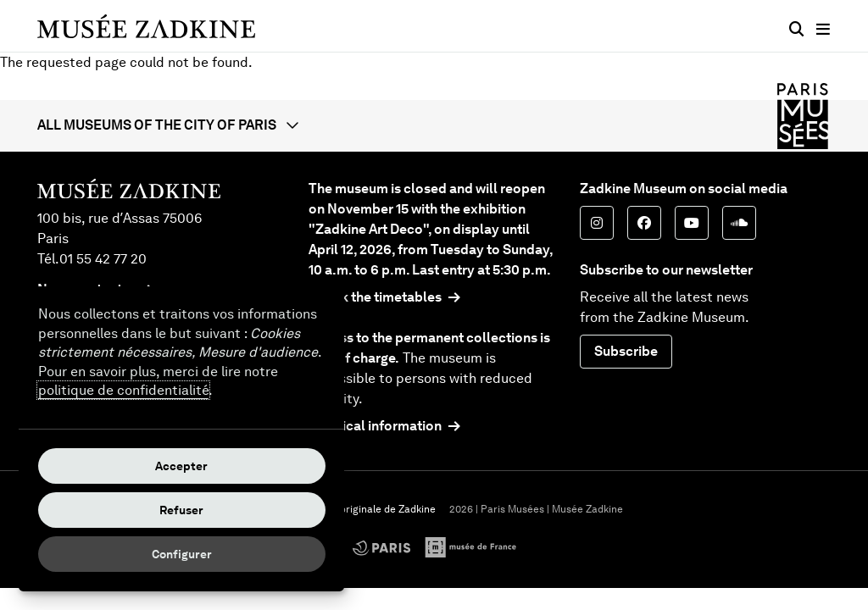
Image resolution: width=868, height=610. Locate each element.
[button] (434, 125)
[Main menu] (823, 30)
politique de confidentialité (123, 390)
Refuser (181, 510)
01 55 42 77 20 (103, 259)
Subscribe (626, 351)
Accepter (181, 466)
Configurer (182, 554)
